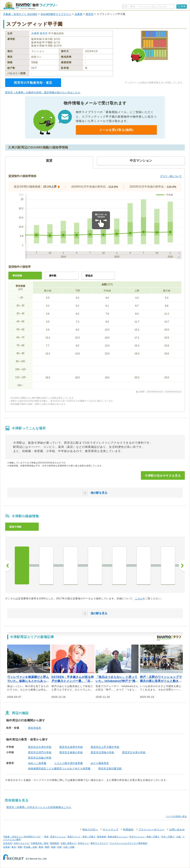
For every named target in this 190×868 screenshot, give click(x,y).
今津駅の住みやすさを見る (163, 476)
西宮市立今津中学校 (40, 747)
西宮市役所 (35, 728)
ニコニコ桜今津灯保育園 (69, 763)
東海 (41, 847)
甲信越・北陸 (30, 847)
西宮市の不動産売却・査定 (33, 83)
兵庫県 (79, 14)
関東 (20, 847)
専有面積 (17, 276)
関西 (47, 847)
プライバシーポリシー (151, 830)
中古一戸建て (168, 837)
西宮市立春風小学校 (71, 752)
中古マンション (137, 837)
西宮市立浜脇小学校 (40, 758)
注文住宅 (8, 843)
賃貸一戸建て (89, 837)
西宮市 (90, 14)
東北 (14, 847)
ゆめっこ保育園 (37, 763)
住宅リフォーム (21, 843)
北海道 (6, 847)
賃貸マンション (58, 837)
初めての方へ (90, 830)
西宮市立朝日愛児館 (110, 769)
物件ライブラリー (99, 843)
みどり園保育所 (100, 763)
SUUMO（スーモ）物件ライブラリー (30, 6)
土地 (178, 837)
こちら (139, 599)
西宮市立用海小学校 (102, 752)
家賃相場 (102, 837)
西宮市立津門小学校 (40, 752)
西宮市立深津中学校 (71, 747)
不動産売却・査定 (40, 843)
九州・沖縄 (69, 847)
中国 (59, 847)
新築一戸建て (153, 837)
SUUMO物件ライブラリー (56, 14)
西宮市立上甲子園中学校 (105, 747)
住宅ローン (83, 843)
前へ (8, 566)
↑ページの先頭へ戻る (176, 816)
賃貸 (46, 837)
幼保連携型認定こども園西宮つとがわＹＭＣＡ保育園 (59, 769)
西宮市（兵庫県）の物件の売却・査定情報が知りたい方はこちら (43, 92)
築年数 (53, 276)
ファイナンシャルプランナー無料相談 (128, 843)
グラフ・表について (171, 176)
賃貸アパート (74, 837)
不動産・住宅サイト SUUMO (20, 14)
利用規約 (128, 830)
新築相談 (54, 843)
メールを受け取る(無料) (116, 130)
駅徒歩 (89, 276)
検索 (183, 6)
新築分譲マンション (118, 837)
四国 (53, 847)
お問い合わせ (177, 830)
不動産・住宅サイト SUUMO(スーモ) (22, 837)
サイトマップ (111, 830)
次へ (182, 566)
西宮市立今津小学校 (134, 752)
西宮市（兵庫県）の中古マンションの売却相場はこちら (39, 807)
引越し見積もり (68, 843)
